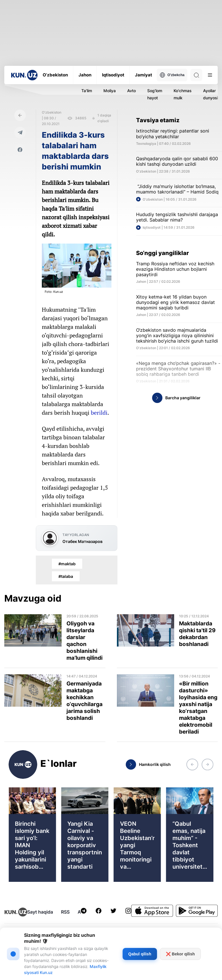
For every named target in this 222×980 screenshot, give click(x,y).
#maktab (67, 564)
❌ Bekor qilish (180, 954)
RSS (65, 912)
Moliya (110, 91)
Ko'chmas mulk (183, 94)
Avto (131, 91)
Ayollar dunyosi (211, 94)
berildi (99, 413)
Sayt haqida (40, 912)
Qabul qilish (140, 954)
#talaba (66, 576)
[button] (192, 764)
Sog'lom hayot (155, 94)
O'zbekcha (172, 75)
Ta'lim (87, 91)
